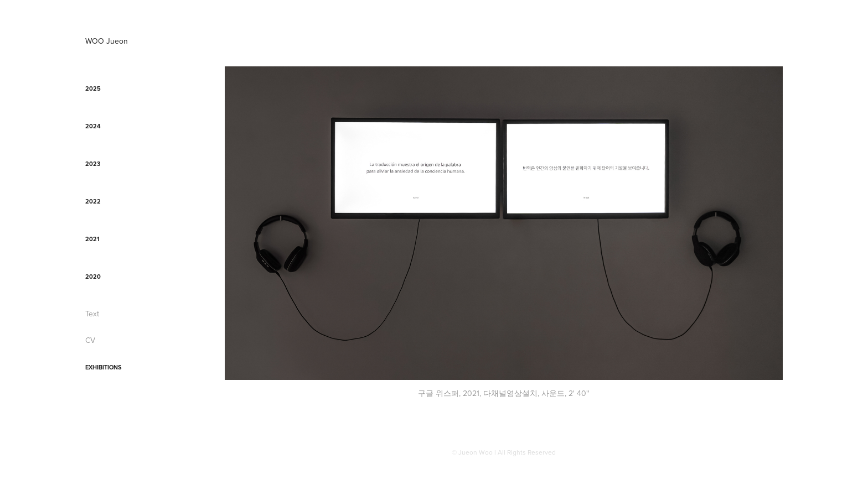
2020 (93, 277)
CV (90, 340)
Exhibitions (104, 367)
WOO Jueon (107, 41)
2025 (93, 88)
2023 (93, 164)
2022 (93, 201)
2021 (92, 239)
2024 (93, 126)
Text (92, 314)
